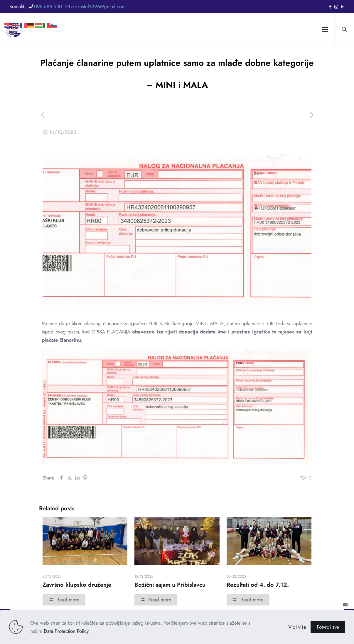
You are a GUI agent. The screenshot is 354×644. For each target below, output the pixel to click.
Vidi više (297, 627)
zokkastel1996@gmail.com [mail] (98, 6)
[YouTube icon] (342, 7)
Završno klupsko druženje (77, 585)
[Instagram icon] (336, 7)
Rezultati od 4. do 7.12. (258, 585)
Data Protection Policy (66, 631)
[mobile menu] (325, 29)
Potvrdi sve (328, 627)
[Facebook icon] (330, 7)
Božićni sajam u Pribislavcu (170, 585)
